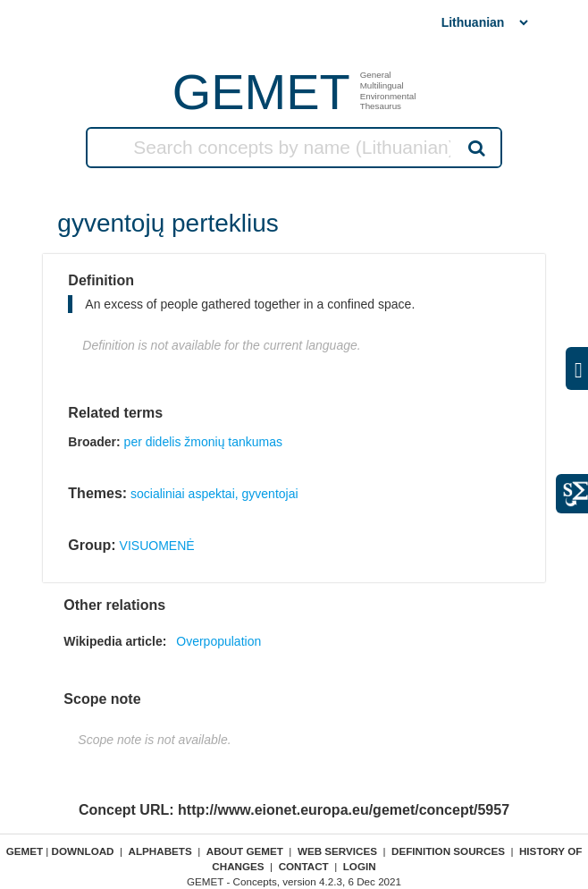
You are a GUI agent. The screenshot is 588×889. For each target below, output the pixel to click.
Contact (304, 866)
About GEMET (245, 851)
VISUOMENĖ (157, 546)
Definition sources (448, 851)
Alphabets (160, 851)
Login (360, 866)
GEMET (261, 92)
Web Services (337, 851)
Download (83, 851)
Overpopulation (218, 641)
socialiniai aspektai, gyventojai (214, 494)
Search (475, 148)
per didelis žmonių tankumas (203, 442)
